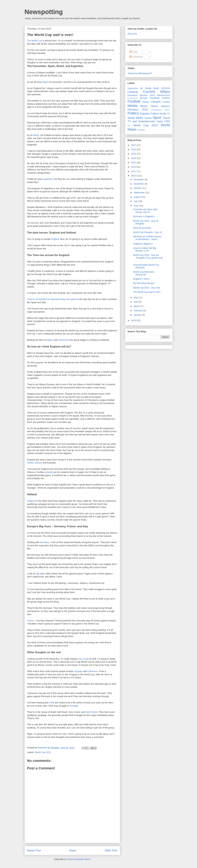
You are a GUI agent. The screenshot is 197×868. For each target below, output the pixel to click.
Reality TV (165, 114)
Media (132, 106)
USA (167, 121)
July (136, 201)
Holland (31, 501)
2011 (134, 171)
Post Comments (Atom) (79, 859)
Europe (143, 98)
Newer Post (34, 850)
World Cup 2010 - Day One (147, 288)
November (139, 184)
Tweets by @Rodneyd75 (140, 73)
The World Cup (35, 41)
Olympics (165, 106)
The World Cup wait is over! (147, 292)
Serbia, (31, 463)
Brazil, (37, 135)
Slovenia (63, 340)
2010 (134, 176)
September (139, 193)
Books (148, 88)
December (139, 179)
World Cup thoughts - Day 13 (147, 232)
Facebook (154, 98)
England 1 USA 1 (142, 279)
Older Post (111, 850)
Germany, (45, 542)
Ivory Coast (83, 659)
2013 (134, 163)
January (138, 315)
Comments (136, 57)
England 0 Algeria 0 (143, 244)
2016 (134, 149)
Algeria (50, 340)
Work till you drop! (142, 228)
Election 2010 (147, 95)
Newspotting (44, 12)
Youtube (141, 130)
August (137, 197)
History (146, 102)
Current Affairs (157, 92)
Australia (49, 472)
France (31, 621)
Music (144, 106)
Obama (154, 106)
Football (134, 101)
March (137, 306)
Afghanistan (133, 88)
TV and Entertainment (141, 121)
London (166, 102)
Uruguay (78, 671)
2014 (134, 158)
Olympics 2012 (138, 110)
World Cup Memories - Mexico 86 (144, 273)
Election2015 (164, 95)
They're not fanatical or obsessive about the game (52, 299)
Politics (133, 113)
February (138, 311)
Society (148, 118)
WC (129, 126)
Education (133, 95)
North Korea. (92, 712)
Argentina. (48, 179)
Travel (166, 118)
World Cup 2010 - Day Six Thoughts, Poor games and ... (148, 258)
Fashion (166, 98)
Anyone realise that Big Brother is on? (145, 249)
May (136, 297)
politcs (167, 110)
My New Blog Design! (144, 283)
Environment (133, 98)
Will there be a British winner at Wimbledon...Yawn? (147, 238)
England (55, 239)
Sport (157, 118)
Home (73, 850)
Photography (157, 110)
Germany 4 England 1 (144, 216)
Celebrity (133, 92)
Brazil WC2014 (162, 88)
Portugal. (74, 706)
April (136, 302)
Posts (134, 52)
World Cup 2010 (43, 752)
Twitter (160, 121)
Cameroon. (93, 671)
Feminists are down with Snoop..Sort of (145, 211)
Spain (45, 82)
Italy (37, 574)
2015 (134, 154)
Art (142, 88)
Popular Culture (149, 114)
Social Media (136, 118)
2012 (134, 167)
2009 (134, 320)
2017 (134, 145)
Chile (52, 703)
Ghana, (38, 463)
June (136, 206)
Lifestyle (156, 102)
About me (132, 34)
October (138, 188)
